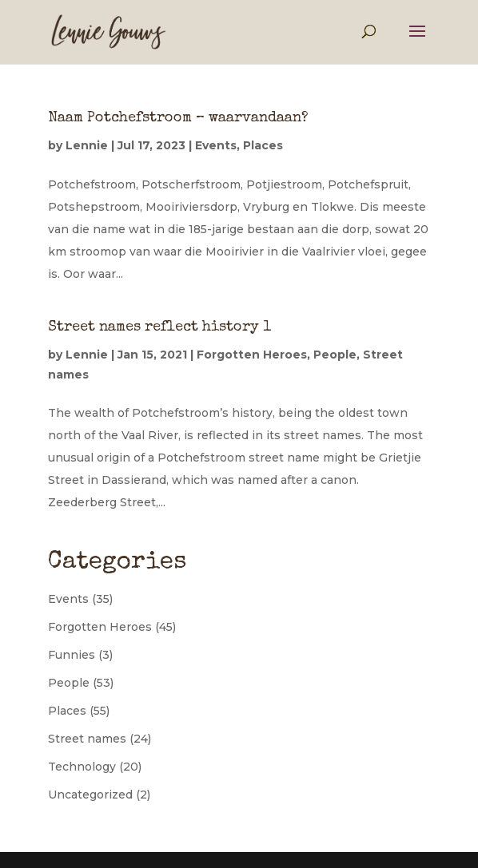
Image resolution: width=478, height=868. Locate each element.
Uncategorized (90, 795)
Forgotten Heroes (252, 355)
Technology (82, 767)
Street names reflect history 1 (159, 327)
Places (263, 145)
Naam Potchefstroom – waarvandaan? (178, 118)
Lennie (87, 145)
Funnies (72, 655)
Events (216, 145)
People (335, 355)
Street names (87, 739)
